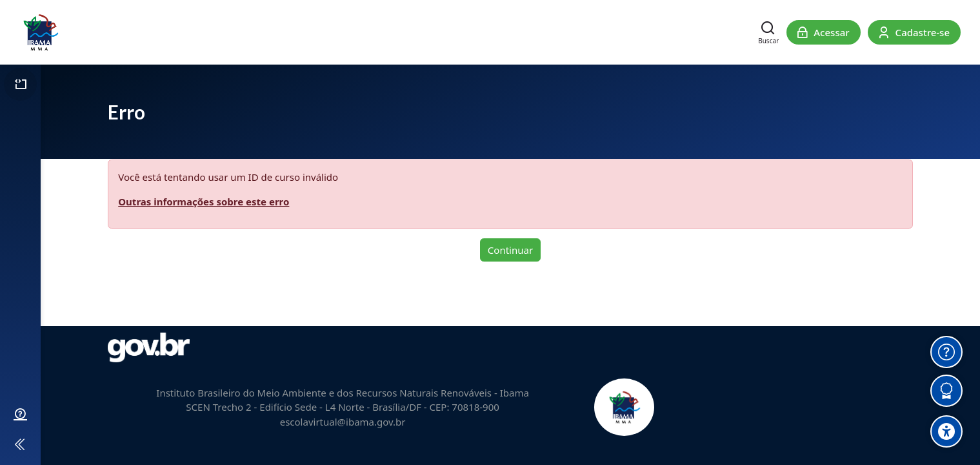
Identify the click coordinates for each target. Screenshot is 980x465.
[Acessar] (824, 32)
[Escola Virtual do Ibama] (40, 32)
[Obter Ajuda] (946, 352)
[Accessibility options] (946, 431)
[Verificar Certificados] (946, 391)
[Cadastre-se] (914, 32)
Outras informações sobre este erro (204, 201)
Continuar (510, 250)
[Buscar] (768, 32)
